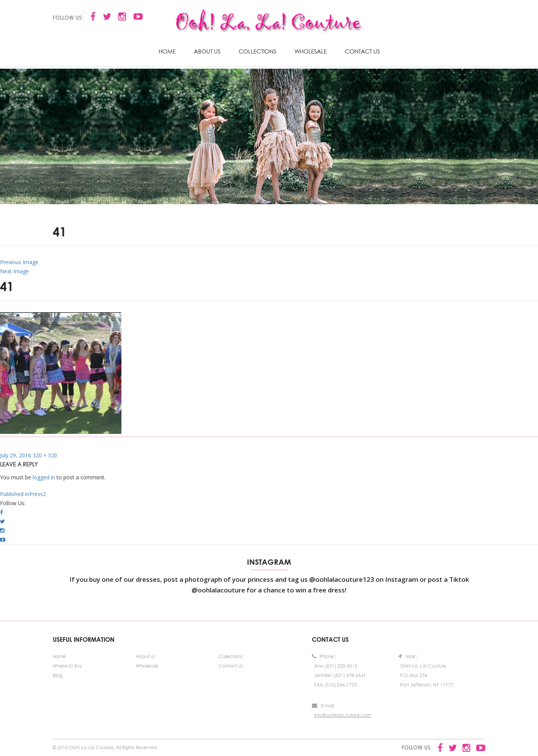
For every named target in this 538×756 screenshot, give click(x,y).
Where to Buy (67, 666)
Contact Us (362, 51)
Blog (57, 675)
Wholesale (311, 51)
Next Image (14, 271)
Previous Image (19, 262)
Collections (257, 51)
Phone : (324, 656)
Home (167, 51)
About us (207, 51)
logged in (44, 477)
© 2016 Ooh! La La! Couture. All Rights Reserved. (105, 747)
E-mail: (323, 706)
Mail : (407, 656)
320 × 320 (45, 455)
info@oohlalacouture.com (343, 715)
